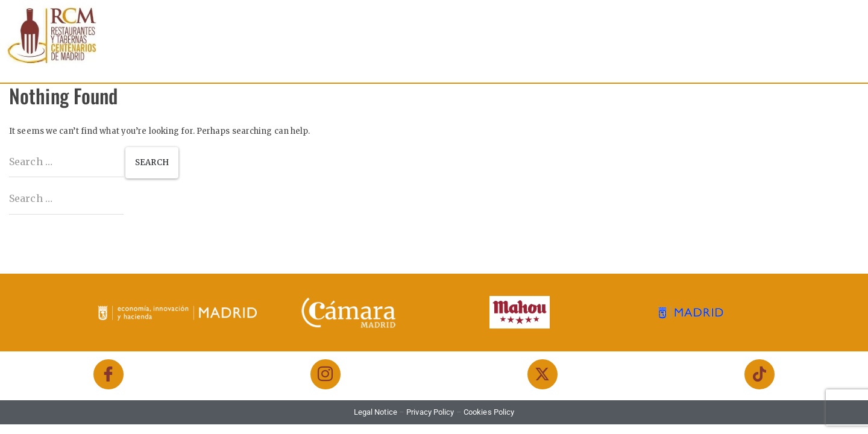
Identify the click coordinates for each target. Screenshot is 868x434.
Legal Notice (376, 412)
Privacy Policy (430, 412)
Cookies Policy (489, 412)
